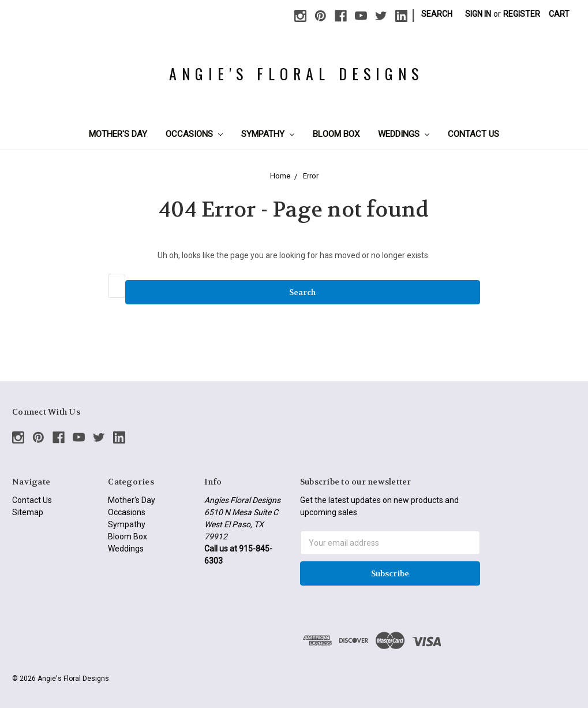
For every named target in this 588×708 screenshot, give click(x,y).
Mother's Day (118, 134)
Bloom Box (336, 134)
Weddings (404, 134)
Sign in (478, 14)
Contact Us (473, 134)
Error (311, 176)
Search (437, 14)
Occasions (194, 134)
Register (522, 14)
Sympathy (268, 134)
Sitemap (28, 512)
